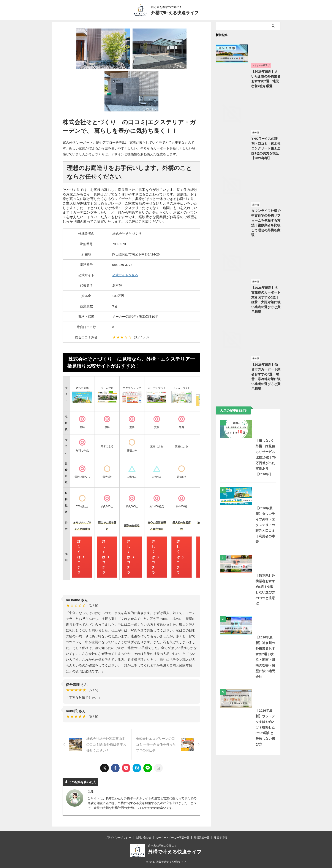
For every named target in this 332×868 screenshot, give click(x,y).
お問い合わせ (143, 838)
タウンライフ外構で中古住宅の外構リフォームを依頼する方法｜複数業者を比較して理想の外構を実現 (247, 274)
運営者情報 (220, 838)
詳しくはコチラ (81, 557)
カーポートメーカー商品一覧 (172, 838)
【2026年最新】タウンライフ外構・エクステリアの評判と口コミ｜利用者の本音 (248, 598)
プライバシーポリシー (118, 838)
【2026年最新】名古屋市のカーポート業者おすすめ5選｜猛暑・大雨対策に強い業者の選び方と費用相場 (248, 369)
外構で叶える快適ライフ (175, 13)
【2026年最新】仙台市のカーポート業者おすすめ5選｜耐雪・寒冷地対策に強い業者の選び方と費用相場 (248, 464)
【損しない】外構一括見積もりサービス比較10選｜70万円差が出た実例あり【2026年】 (248, 539)
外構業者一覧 (202, 838)
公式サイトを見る (125, 275)
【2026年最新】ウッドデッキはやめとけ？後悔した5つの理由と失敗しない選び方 (248, 767)
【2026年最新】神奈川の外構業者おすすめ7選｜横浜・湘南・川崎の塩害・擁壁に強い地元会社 (248, 709)
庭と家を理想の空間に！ (162, 846)
